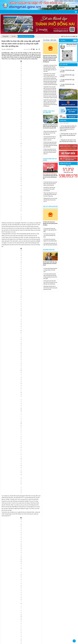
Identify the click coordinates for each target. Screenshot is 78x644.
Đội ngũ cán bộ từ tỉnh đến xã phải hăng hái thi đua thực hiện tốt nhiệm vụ (21, 500)
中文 (76, 1)
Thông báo (63, 120)
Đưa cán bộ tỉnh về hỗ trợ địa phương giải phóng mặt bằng (17, 373)
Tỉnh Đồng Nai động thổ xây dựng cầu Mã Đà (14, 355)
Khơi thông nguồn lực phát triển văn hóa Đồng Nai (15, 398)
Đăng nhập (49, 611)
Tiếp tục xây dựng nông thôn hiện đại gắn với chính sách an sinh (19, 600)
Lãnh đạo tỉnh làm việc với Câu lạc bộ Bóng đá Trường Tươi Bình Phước (20, 541)
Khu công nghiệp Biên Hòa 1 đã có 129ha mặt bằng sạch (17, 466)
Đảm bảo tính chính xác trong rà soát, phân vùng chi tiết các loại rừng (20, 549)
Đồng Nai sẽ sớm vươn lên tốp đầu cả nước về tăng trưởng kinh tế (19, 312)
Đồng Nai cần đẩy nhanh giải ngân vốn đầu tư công (15, 370)
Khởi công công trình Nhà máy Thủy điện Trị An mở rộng (17, 347)
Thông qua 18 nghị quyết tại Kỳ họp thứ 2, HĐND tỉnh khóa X (18, 561)
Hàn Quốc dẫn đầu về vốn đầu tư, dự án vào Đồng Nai (16, 580)
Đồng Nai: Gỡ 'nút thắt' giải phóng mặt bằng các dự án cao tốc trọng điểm (21, 408)
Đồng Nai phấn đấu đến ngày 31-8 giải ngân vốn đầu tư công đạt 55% (20, 293)
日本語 (61, 1)
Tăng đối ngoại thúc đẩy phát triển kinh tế (13, 512)
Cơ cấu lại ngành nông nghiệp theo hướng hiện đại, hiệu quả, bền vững (20, 390)
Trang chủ (28, 611)
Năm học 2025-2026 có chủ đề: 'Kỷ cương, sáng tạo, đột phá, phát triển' (20, 383)
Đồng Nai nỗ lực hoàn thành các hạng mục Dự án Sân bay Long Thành (20, 454)
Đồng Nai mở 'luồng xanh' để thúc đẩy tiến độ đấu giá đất (17, 281)
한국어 (66, 1)
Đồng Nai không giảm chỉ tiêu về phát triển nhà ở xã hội (16, 291)
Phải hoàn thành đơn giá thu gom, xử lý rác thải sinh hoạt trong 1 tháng (20, 366)
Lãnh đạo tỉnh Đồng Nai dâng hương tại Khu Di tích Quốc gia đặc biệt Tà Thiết (22, 316)
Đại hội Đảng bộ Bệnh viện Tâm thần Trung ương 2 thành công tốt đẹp (20, 597)
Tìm (75, 40)
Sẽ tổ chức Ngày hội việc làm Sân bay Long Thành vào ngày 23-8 (19, 485)
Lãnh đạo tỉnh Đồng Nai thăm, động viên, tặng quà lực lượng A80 (19, 379)
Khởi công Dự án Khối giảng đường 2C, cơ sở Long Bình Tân (18, 349)
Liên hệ (43, 611)
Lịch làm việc (64, 65)
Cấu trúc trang (36, 611)
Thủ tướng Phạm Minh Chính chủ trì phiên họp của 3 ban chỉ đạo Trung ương (21, 589)
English (56, 1)
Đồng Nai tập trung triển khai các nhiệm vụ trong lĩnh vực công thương (20, 404)
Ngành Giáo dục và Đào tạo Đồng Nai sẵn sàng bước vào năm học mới (20, 412)
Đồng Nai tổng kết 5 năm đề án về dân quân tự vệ (15, 571)
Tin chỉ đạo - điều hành (50, 40)
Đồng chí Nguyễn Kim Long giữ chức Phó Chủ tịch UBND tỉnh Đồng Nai (20, 277)
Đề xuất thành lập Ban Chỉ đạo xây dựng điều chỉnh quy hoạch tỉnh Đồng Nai (21, 430)
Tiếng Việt (71, 1)
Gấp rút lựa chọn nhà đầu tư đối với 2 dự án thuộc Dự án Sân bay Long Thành (22, 339)
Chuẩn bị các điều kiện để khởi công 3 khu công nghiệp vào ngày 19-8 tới (21, 458)
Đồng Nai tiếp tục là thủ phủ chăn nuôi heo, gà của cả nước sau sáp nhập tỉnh (22, 433)
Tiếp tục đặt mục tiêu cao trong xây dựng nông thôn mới (17, 583)
